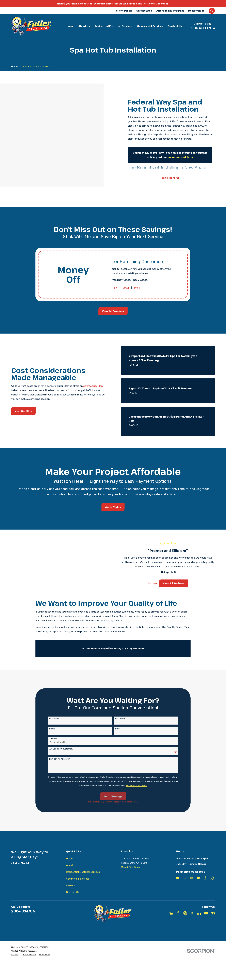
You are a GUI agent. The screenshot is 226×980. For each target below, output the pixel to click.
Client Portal (124, 11)
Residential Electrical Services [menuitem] (113, 26)
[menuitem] (15, 962)
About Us (71, 873)
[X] (192, 921)
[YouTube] (206, 921)
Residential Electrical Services (83, 880)
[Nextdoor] (213, 921)
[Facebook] (178, 921)
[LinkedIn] (199, 921)
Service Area (144, 11)
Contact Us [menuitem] (175, 26)
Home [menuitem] (70, 26)
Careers (70, 893)
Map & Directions (131, 875)
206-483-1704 (203, 28)
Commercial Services (78, 886)
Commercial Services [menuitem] (150, 26)
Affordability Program (170, 11)
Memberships (196, 11)
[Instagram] (185, 921)
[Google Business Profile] (171, 921)
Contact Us (73, 900)
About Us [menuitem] (84, 26)
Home (69, 866)
